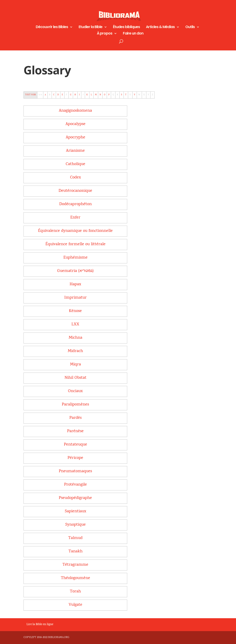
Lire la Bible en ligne (40, 625)
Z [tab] (152, 95)
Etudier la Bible (90, 27)
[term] (75, 111)
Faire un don (133, 34)
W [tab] (139, 95)
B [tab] (50, 95)
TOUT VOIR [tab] (30, 95)
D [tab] (58, 95)
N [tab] (100, 95)
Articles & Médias (160, 27)
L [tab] (91, 95)
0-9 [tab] (40, 95)
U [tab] (130, 95)
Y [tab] (148, 95)
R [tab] (117, 95)
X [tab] (144, 95)
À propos (105, 34)
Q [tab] (113, 95)
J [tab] (83, 95)
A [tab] (45, 95)
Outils (190, 27)
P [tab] (109, 95)
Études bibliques (126, 27)
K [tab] (87, 95)
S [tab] (122, 95)
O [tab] (105, 95)
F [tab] (66, 95)
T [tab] (126, 95)
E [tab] (62, 95)
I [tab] (79, 95)
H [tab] (75, 95)
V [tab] (135, 95)
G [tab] (71, 95)
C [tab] (54, 95)
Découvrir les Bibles (52, 27)
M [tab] (96, 95)
